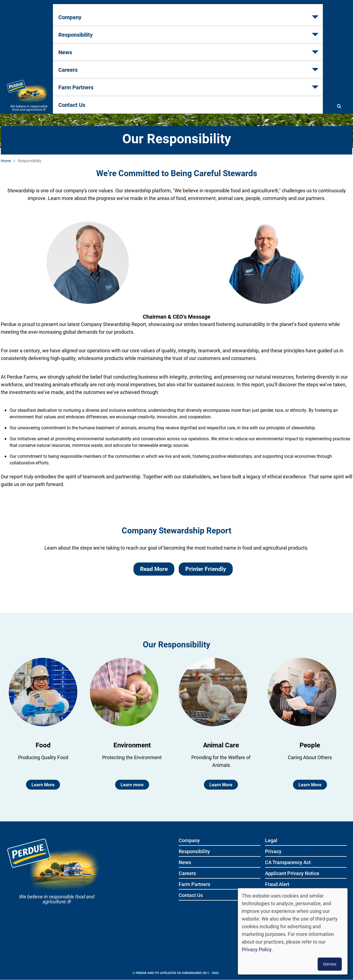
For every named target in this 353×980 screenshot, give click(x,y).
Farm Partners (250, 31)
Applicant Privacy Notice (292, 874)
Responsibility (123, 31)
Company (75, 31)
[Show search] (339, 31)
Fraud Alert (277, 885)
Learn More (43, 785)
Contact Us (300, 31)
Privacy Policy (257, 949)
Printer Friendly (206, 569)
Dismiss (330, 964)
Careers (204, 31)
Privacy (273, 852)
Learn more (132, 785)
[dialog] (293, 931)
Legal (271, 841)
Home (6, 161)
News (167, 31)
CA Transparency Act (288, 863)
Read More (154, 569)
